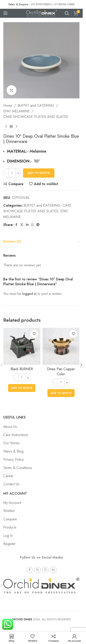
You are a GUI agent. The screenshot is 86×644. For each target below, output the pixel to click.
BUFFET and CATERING (36, 106)
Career (8, 476)
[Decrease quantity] (6, 173)
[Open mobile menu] (5, 13)
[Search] (67, 13)
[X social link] (22, 225)
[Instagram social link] (45, 566)
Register (9, 544)
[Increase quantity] (18, 173)
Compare (10, 519)
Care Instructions (16, 435)
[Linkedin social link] (27, 225)
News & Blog (13, 451)
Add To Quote (39, 173)
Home (8, 106)
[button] (22, 388)
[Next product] (16, 127)
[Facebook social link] (16, 225)
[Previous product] (6, 127)
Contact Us (11, 484)
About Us (10, 427)
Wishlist (9, 511)
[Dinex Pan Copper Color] (61, 346)
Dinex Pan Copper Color (61, 371)
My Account (12, 503)
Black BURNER (22, 369)
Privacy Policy (13, 459)
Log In (8, 536)
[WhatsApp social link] (32, 225)
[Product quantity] (12, 173)
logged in (29, 294)
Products (10, 527)
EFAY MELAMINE (16, 111)
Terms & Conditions (18, 468)
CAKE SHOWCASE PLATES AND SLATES (36, 117)
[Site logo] (41, 13)
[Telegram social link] (38, 225)
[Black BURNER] (22, 346)
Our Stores (11, 443)
